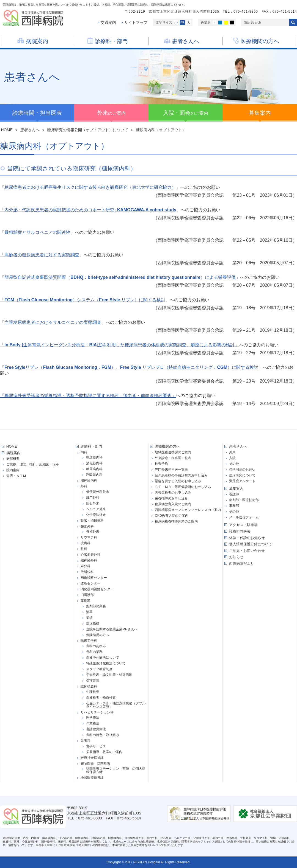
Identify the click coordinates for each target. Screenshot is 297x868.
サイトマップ (136, 23)
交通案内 (108, 23)
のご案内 (111, 113)
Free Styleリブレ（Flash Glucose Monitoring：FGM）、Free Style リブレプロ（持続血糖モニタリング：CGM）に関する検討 (131, 367)
